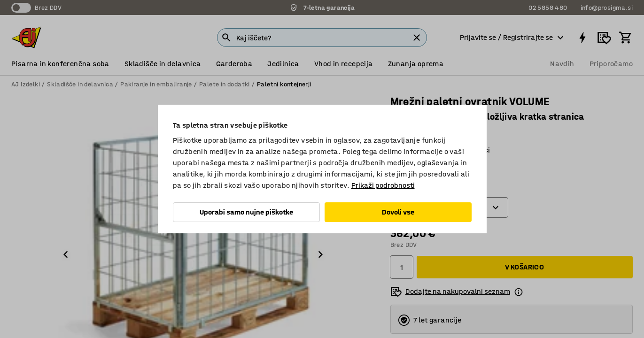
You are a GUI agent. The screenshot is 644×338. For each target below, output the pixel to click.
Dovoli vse (398, 212)
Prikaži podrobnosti (383, 185)
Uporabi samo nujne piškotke (246, 212)
